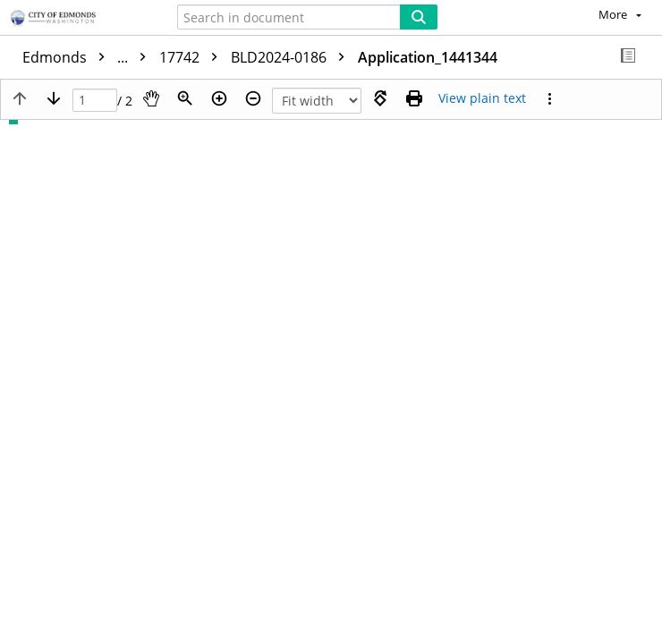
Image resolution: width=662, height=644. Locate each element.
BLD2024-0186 (292, 57)
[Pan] (151, 98)
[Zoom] (185, 98)
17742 (193, 57)
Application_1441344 (428, 57)
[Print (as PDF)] (414, 98)
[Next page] (54, 98)
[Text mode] (482, 98)
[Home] (76, 19)
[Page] (95, 101)
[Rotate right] (380, 98)
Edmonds (89, 57)
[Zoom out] (253, 98)
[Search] (419, 17)
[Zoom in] (219, 98)
